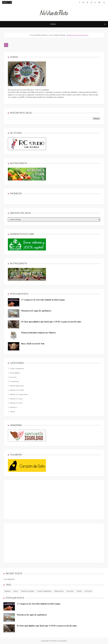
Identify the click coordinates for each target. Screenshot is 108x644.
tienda (12, 412)
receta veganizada (17, 386)
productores (14, 381)
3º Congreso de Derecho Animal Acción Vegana (43, 300)
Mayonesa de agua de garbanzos (36, 311)
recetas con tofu (16, 403)
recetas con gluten (17, 390)
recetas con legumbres (19, 394)
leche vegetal (15, 373)
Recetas (7, 591)
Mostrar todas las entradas (77, 35)
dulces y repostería (17, 368)
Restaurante (59, 591)
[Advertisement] (27, 499)
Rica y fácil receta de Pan (33, 344)
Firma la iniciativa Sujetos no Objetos (38, 333)
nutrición (13, 377)
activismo (88, 591)
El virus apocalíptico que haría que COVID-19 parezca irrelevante (51, 322)
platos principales (27, 591)
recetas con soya (16, 399)
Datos (16, 591)
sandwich (13, 407)
